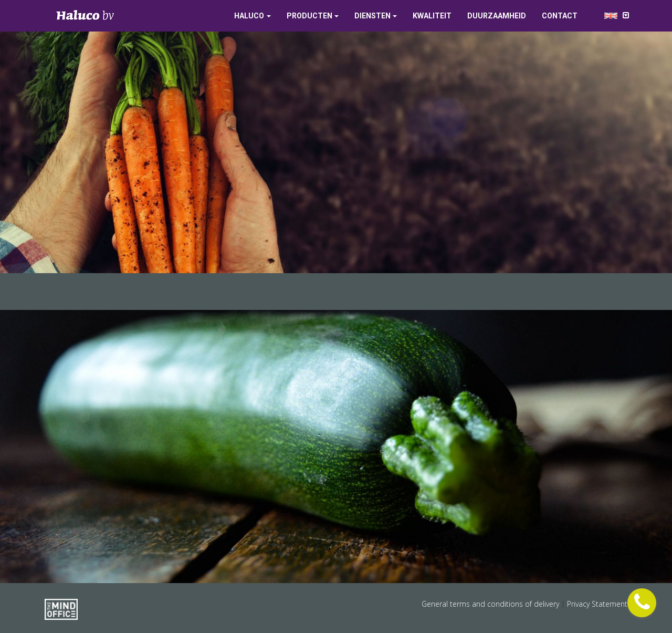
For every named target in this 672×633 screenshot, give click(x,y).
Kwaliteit (432, 16)
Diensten (372, 16)
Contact (560, 16)
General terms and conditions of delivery (491, 604)
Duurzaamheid (497, 16)
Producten (309, 16)
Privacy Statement (597, 604)
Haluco (249, 16)
